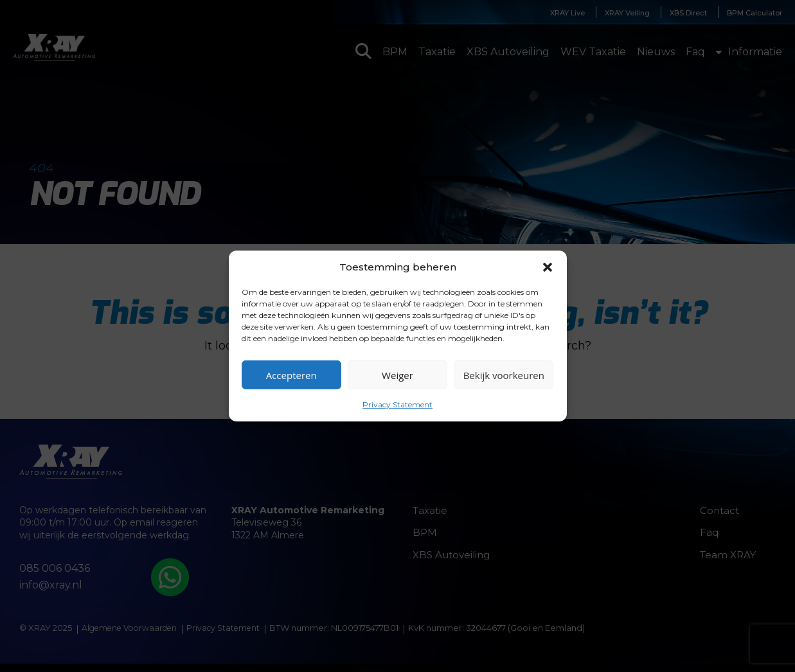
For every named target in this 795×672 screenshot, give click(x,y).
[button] (548, 267)
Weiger (397, 375)
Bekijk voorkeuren (504, 375)
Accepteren (291, 375)
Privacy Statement (397, 404)
